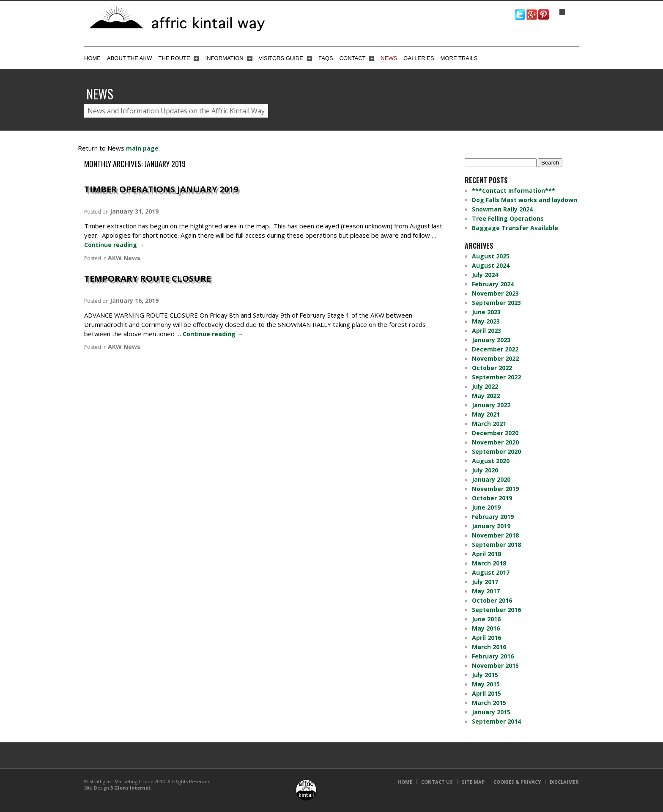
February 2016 (493, 656)
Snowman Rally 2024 (502, 209)
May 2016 (486, 628)
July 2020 (485, 470)
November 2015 (495, 665)
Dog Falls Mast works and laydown (525, 200)
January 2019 (491, 526)
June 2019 (486, 507)
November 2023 (495, 293)
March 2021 (489, 424)
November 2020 (495, 442)
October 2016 (492, 600)
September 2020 (496, 451)
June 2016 (486, 619)
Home (92, 58)
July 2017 (485, 582)
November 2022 (495, 358)
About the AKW (129, 58)
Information (229, 58)
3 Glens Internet (130, 788)
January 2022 (491, 405)
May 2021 (486, 414)
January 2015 (491, 712)
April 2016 (486, 638)
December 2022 (495, 349)
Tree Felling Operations (508, 218)
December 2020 (495, 433)
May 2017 (486, 591)
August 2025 (491, 256)
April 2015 (486, 693)
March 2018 (489, 563)
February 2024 (493, 284)
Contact (357, 58)
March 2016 (489, 647)
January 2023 (491, 340)
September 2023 (496, 303)
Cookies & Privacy (517, 782)
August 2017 (491, 572)
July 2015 (485, 675)
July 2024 (485, 275)
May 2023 (486, 321)
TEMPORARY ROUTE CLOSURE (148, 278)
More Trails (459, 58)
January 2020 (491, 479)
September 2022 (496, 377)
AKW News (124, 258)
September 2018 (496, 545)
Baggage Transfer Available (515, 228)
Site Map (473, 782)
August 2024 (491, 265)
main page (142, 148)
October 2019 (492, 498)
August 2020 (491, 461)
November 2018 (495, 535)
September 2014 (496, 721)
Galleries (419, 58)
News (389, 58)
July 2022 (485, 386)
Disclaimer (564, 782)
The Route (178, 58)
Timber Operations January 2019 (161, 189)
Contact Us (437, 782)
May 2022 (486, 396)
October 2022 (492, 368)
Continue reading (114, 245)
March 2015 (489, 703)
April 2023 (486, 331)
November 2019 (495, 489)
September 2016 (496, 610)
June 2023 (486, 312)
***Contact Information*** (514, 191)
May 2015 (486, 684)
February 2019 (493, 517)
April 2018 (486, 554)
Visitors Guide (285, 58)
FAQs (326, 58)
